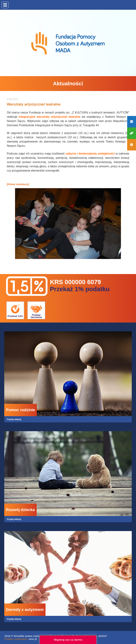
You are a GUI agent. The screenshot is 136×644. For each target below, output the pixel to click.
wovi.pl (33, 639)
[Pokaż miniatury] (18, 184)
